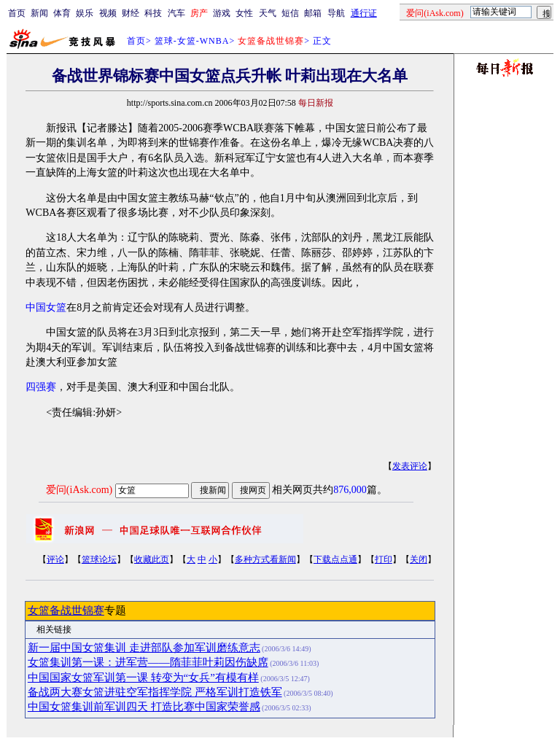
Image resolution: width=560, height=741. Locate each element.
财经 (131, 13)
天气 (268, 13)
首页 (17, 13)
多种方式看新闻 (265, 559)
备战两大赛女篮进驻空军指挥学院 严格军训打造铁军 (155, 692)
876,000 (350, 490)
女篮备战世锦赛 (66, 610)
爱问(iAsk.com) (79, 490)
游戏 (222, 13)
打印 (384, 559)
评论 (55, 559)
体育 (62, 13)
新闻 (39, 13)
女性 (244, 13)
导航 (336, 13)
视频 (108, 13)
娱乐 (85, 13)
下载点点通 (335, 559)
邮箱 (313, 13)
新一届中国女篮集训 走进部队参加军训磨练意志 (144, 648)
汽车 (176, 13)
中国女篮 (46, 307)
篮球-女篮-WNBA (192, 41)
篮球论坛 (99, 559)
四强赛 (41, 387)
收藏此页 (152, 559)
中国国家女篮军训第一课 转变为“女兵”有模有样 (143, 678)
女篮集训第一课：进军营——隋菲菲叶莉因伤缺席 (148, 662)
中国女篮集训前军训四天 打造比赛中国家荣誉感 (144, 707)
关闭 (419, 559)
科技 (153, 13)
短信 (290, 13)
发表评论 (410, 466)
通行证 (364, 13)
